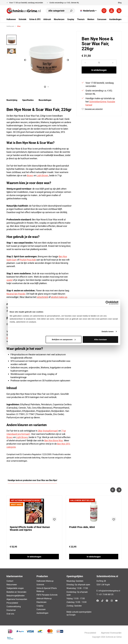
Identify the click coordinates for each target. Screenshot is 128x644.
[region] (39, 60)
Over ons (10, 614)
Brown (30, 175)
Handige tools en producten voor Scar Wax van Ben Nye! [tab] (32, 480)
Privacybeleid (12, 603)
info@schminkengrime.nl (109, 591)
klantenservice (14, 576)
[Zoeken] (71, 11)
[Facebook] (98, 600)
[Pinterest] (107, 600)
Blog (120, 3)
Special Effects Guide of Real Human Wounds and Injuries (30, 528)
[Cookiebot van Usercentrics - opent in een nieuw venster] (107, 303)
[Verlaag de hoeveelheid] (85, 63)
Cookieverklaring (14, 606)
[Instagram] (112, 600)
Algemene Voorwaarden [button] (111, 633)
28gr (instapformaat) (48, 431)
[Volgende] (68, 60)
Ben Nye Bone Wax (54, 440)
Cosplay (40, 606)
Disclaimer (11, 610)
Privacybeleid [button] (90, 633)
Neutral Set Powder (16, 294)
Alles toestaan (100, 339)
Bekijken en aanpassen (64, 339)
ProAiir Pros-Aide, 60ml (82, 527)
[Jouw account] (111, 11)
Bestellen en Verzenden (16, 592)
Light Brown (42, 175)
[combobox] (56, 11)
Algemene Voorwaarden (17, 599)
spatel (9, 280)
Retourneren (12, 584)
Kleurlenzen (41, 602)
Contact (10, 581)
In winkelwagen (99, 70)
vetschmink (42, 297)
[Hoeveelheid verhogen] (113, 63)
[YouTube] (116, 600)
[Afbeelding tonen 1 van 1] (45, 87)
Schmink (40, 584)
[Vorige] (25, 60)
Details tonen (108, 331)
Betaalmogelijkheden (16, 595)
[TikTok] (102, 600)
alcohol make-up (59, 297)
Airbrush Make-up (44, 598)
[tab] (12, 100)
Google (72, 615)
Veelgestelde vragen (15, 588)
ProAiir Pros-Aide (28, 260)
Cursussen (41, 609)
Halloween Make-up (45, 581)
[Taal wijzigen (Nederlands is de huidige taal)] (88, 11)
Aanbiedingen (42, 613)
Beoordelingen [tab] (45, 100)
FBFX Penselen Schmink (47, 595)
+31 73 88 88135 (106, 594)
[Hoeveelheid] (99, 63)
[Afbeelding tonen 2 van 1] (48, 87)
